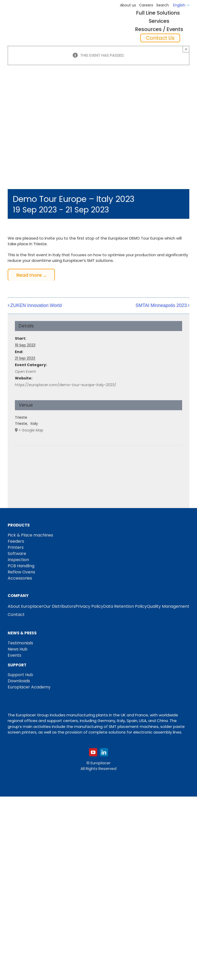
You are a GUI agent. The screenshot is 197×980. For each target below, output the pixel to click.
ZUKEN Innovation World (36, 305)
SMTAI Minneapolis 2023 (161, 305)
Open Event (25, 372)
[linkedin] (104, 752)
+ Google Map (31, 430)
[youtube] (93, 752)
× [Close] (186, 49)
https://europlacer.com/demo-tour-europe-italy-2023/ (66, 385)
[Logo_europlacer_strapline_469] (34, 22)
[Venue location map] (98, 461)
